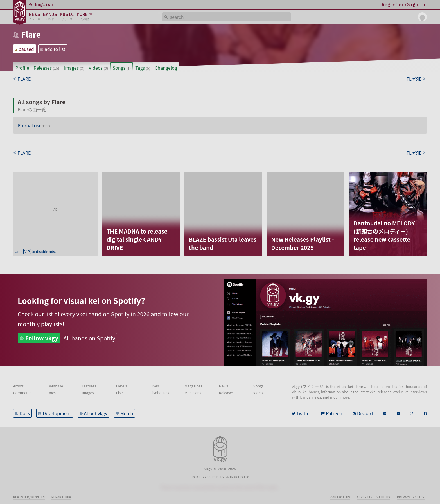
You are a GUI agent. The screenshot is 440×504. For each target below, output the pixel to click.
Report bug (61, 497)
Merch (127, 413)
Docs (25, 413)
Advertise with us (374, 497)
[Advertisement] (55, 207)
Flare (31, 34)
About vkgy (96, 413)
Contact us (340, 497)
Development (57, 413)
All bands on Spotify (89, 338)
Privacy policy (411, 497)
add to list (55, 49)
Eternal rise (34, 125)
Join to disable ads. (36, 251)
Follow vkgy (42, 338)
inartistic (239, 477)
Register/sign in (29, 497)
